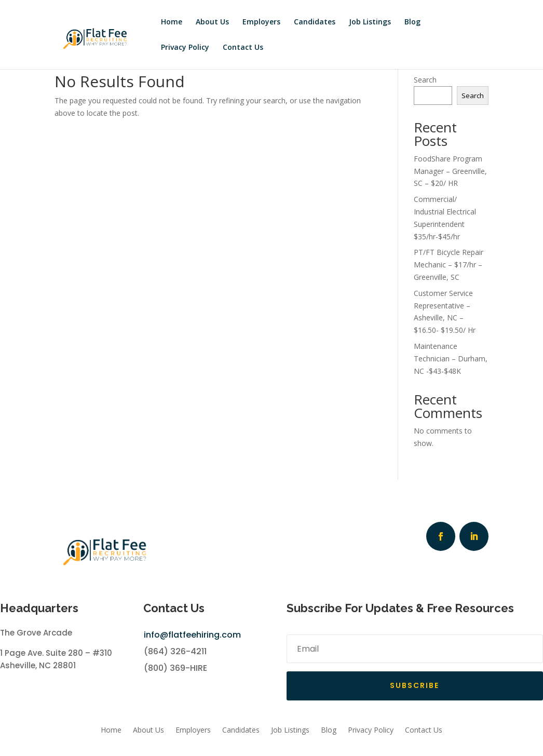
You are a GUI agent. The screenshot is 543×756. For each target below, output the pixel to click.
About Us (212, 21)
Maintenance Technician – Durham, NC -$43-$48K (451, 359)
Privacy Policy (185, 47)
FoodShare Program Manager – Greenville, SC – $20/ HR (450, 171)
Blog (412, 21)
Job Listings (370, 21)
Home (172, 21)
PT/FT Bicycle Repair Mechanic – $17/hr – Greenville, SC (449, 265)
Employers (261, 21)
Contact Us (243, 47)
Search (425, 80)
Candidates (315, 21)
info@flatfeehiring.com (192, 635)
